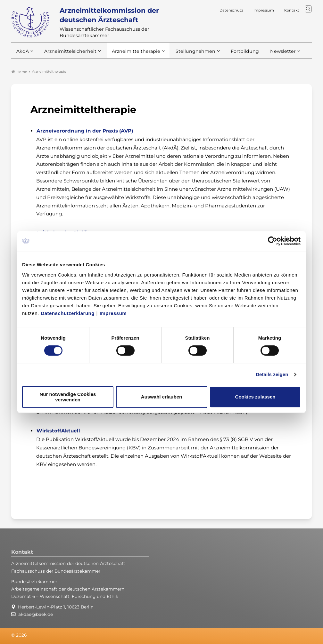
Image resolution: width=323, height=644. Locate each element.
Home (19, 72)
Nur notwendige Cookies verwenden (68, 397)
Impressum (113, 313)
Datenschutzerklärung (68, 313)
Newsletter (270, 54)
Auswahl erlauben (161, 397)
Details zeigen (272, 374)
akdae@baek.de (36, 614)
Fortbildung (234, 54)
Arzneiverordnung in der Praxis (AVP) (85, 131)
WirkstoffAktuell (58, 431)
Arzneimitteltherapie (131, 54)
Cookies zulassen (255, 397)
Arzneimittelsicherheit (68, 54)
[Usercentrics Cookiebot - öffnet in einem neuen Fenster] (273, 241)
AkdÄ (22, 54)
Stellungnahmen (187, 54)
